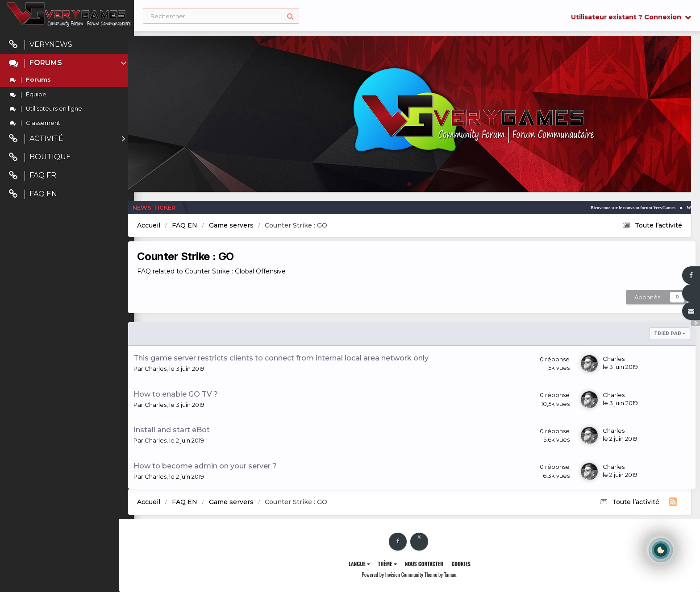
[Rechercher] (221, 16)
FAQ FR (33, 176)
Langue (367, 564)
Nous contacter (431, 564)
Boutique (40, 157)
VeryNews (41, 45)
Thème (395, 564)
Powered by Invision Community (400, 574)
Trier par (670, 333)
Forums (69, 63)
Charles (170, 368)
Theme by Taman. (448, 574)
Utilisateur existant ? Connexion (631, 17)
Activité (67, 139)
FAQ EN (33, 194)
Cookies (469, 564)
